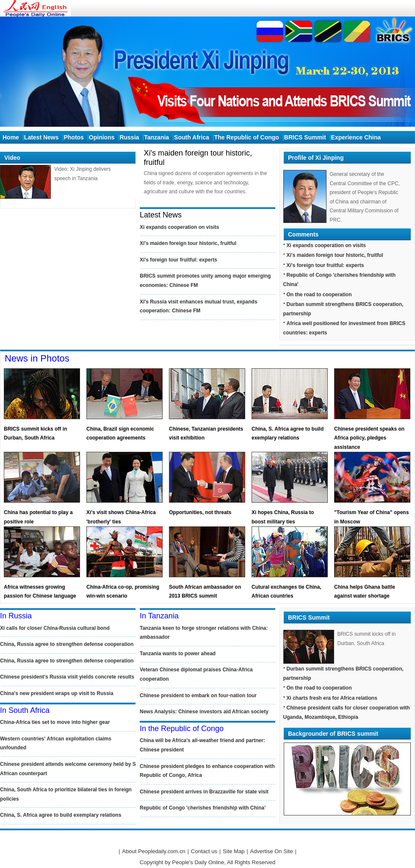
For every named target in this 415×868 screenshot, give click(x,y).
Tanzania (156, 137)
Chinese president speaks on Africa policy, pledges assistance (369, 438)
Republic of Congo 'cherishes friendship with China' (203, 808)
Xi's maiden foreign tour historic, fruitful (188, 243)
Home (11, 137)
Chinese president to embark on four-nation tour (198, 696)
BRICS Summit (305, 137)
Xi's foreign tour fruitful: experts (178, 260)
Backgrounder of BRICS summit (333, 734)
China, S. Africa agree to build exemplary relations (61, 815)
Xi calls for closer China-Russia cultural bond (55, 628)
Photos (73, 137)
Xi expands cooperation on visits (179, 227)
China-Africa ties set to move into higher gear (55, 722)
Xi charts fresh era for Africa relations (332, 698)
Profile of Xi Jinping (316, 158)
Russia (129, 137)
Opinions (102, 137)
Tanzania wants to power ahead (178, 654)
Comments (303, 234)
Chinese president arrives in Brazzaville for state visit (204, 792)
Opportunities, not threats (200, 512)
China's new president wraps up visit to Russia (57, 693)
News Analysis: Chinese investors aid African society (204, 712)
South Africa (192, 137)
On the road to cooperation (319, 295)
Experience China (356, 137)
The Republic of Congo (247, 137)
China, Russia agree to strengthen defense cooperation (67, 644)
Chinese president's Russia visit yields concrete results (67, 677)
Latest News (41, 137)
